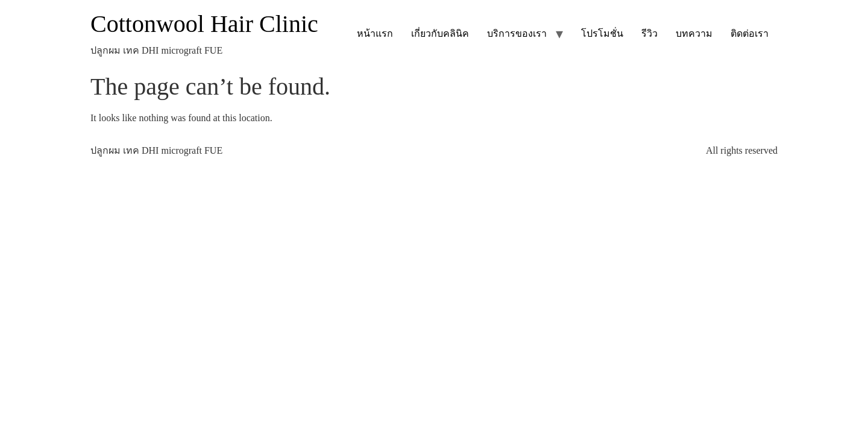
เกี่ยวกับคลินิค (440, 33)
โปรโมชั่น (602, 33)
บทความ (694, 33)
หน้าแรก (375, 33)
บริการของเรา (517, 33)
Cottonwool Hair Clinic (204, 24)
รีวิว (649, 33)
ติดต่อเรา (750, 33)
